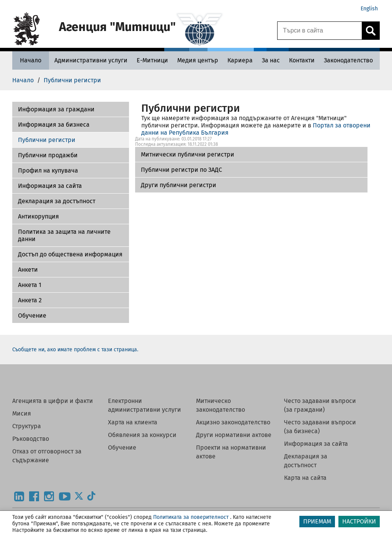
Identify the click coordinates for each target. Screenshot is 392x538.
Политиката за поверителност (191, 517)
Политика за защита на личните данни (64, 235)
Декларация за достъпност (57, 201)
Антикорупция (38, 216)
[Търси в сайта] (320, 31)
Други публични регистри (179, 185)
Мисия (22, 413)
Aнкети (28, 270)
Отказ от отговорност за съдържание (47, 456)
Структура (27, 426)
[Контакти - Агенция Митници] (302, 60)
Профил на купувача (48, 170)
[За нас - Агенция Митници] (271, 60)
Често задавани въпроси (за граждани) (320, 405)
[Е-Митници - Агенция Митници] (152, 60)
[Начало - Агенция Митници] (31, 60)
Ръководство (31, 439)
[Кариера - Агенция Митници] (240, 60)
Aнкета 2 (30, 300)
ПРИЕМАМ (317, 521)
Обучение (32, 315)
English (369, 9)
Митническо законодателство (220, 405)
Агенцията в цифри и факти (53, 401)
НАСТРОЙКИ (359, 521)
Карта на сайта (305, 478)
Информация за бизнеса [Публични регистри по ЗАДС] (54, 125)
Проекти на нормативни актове (231, 452)
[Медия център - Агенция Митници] (198, 60)
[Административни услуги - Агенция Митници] (91, 60)
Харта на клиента (133, 422)
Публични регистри (47, 140)
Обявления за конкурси (142, 435)
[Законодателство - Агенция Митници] (348, 60)
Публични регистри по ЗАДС (181, 170)
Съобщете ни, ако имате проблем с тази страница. (75, 350)
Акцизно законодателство (233, 422)
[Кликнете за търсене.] (371, 31)
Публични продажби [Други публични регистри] (48, 155)
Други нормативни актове (234, 435)
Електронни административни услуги (145, 405)
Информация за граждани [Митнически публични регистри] (56, 109)
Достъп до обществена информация (70, 254)
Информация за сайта (50, 186)
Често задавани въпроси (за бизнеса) (320, 427)
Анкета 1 (30, 285)
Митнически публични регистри (188, 154)
